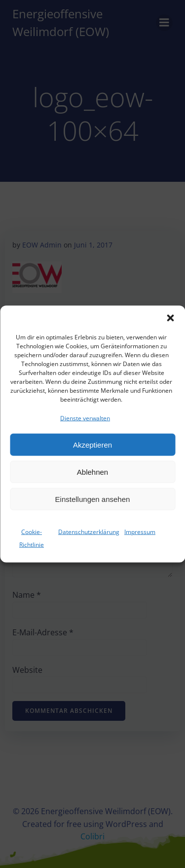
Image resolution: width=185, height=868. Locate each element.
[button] (170, 318)
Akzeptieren (92, 445)
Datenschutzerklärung (89, 532)
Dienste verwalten (85, 418)
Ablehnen (92, 472)
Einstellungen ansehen (93, 499)
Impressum (140, 532)
